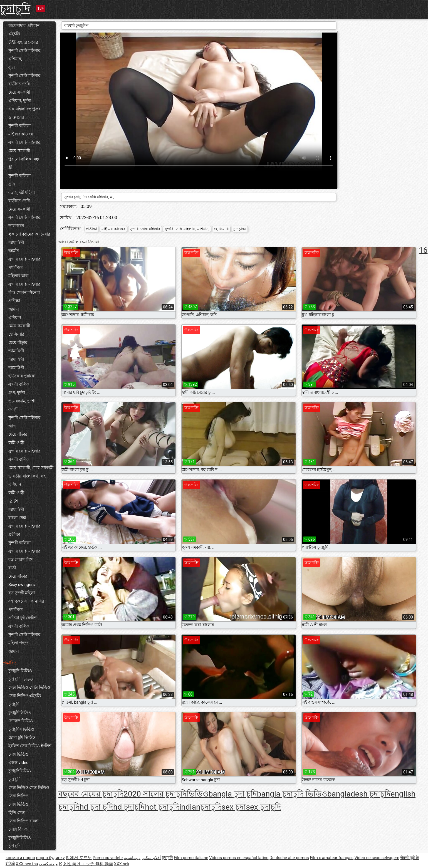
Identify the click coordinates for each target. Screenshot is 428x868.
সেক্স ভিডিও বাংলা (23, 821)
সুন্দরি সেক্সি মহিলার (24, 76)
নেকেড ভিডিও (21, 721)
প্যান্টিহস (16, 268)
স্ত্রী (10, 167)
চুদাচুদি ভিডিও (20, 671)
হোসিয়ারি (16, 334)
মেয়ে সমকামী (19, 92)
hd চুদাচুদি (129, 807)
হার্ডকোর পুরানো (22, 376)
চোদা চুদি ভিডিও (22, 738)
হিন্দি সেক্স (17, 813)
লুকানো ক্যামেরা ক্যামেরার (29, 234)
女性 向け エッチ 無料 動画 (88, 864)
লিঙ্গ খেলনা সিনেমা (24, 293)
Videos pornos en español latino (239, 858)
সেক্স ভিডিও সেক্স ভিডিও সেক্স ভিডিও (29, 792)
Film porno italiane (191, 858)
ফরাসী (13, 409)
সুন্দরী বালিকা (19, 126)
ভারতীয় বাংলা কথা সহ (27, 476)
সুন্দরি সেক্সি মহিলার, (25, 142)
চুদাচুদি (15, 9)
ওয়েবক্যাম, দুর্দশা (22, 401)
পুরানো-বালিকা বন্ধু (24, 159)
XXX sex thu (27, 864)
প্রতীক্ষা (14, 301)
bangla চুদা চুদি (233, 794)
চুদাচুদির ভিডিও (21, 729)
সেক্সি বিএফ (18, 829)
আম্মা (13, 426)
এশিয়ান (15, 318)
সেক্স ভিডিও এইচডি (25, 696)
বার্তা (12, 568)
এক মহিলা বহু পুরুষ (24, 109)
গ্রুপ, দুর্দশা (17, 393)
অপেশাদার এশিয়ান (24, 26)
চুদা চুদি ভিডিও (21, 679)
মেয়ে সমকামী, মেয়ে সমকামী (31, 468)
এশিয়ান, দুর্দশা (20, 101)
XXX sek (122, 864)
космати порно (20, 858)
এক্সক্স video (18, 763)
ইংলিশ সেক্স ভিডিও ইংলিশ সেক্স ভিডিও (30, 750)
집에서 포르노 (79, 858)
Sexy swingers (22, 585)
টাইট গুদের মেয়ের (23, 42)
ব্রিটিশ (13, 501)
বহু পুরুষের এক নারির (26, 601)
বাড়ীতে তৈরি (19, 84)
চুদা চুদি (14, 779)
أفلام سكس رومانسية (142, 858)
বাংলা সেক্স (17, 518)
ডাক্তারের (16, 117)
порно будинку (50, 858)
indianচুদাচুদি (201, 807)
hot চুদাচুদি (162, 807)
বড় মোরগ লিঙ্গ (20, 560)
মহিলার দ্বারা (18, 276)
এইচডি (14, 34)
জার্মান (14, 251)
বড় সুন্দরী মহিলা (22, 192)
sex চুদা (234, 807)
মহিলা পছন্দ (18, 643)
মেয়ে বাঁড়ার (18, 343)
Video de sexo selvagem (377, 858)
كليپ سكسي (50, 864)
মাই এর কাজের (21, 134)
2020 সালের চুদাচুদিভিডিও (166, 794)
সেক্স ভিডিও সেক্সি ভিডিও (29, 688)
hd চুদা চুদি (96, 807)
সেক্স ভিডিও (18, 804)
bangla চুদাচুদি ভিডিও (292, 794)
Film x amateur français (332, 858)
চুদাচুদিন (240, 229)
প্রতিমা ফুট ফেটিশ (23, 618)
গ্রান (12, 184)
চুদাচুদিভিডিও (20, 713)
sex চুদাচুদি (264, 807)
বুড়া (12, 67)
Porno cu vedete (108, 858)
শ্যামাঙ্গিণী (16, 243)
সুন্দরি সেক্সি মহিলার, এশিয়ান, (25, 55)
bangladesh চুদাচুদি (359, 794)
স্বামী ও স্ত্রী (16, 443)
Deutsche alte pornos (289, 858)
